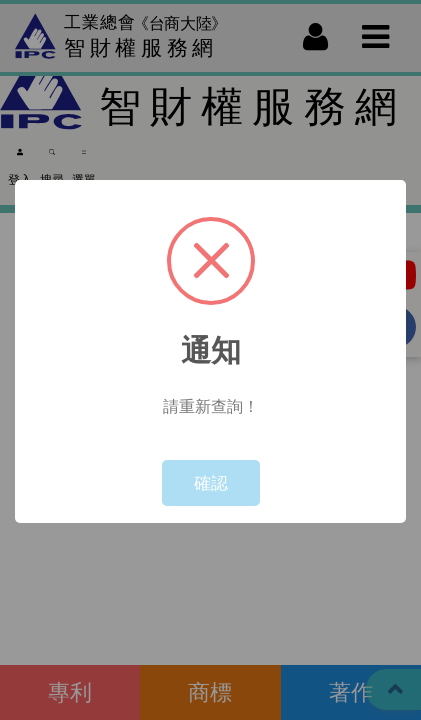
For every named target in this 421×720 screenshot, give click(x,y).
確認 (211, 482)
